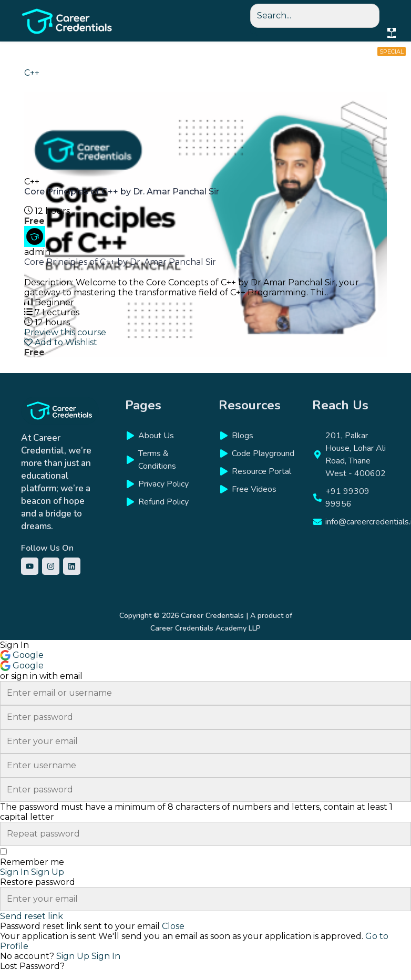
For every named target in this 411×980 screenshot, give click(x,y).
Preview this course (65, 332)
